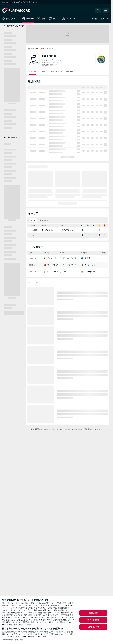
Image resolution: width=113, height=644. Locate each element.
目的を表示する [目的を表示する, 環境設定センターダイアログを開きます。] (93, 627)
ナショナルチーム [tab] (46, 220)
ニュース (43, 72)
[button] (98, 11)
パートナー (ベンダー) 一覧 (13, 640)
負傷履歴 (69, 72)
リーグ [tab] (33, 220)
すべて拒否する (93, 620)
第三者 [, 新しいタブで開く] (29, 625)
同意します (93, 613)
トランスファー (56, 72)
